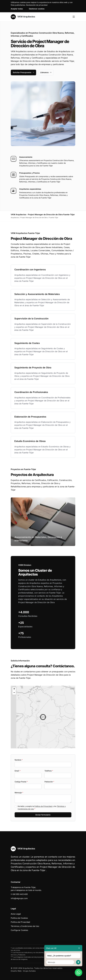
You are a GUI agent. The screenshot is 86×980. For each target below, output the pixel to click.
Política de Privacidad (43, 806)
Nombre (19, 760)
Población (49, 782)
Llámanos (46, 72)
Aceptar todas (17, 9)
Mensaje (19, 793)
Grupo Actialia (29, 971)
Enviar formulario (43, 815)
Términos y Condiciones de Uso (25, 926)
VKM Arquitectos (23, 17)
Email (18, 771)
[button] (43, 717)
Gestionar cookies (37, 9)
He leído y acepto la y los (42, 808)
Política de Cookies (19, 918)
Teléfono (49, 771)
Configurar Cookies (19, 930)
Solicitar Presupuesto (23, 72)
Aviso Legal (16, 914)
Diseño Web (16, 971)
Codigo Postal (21, 782)
